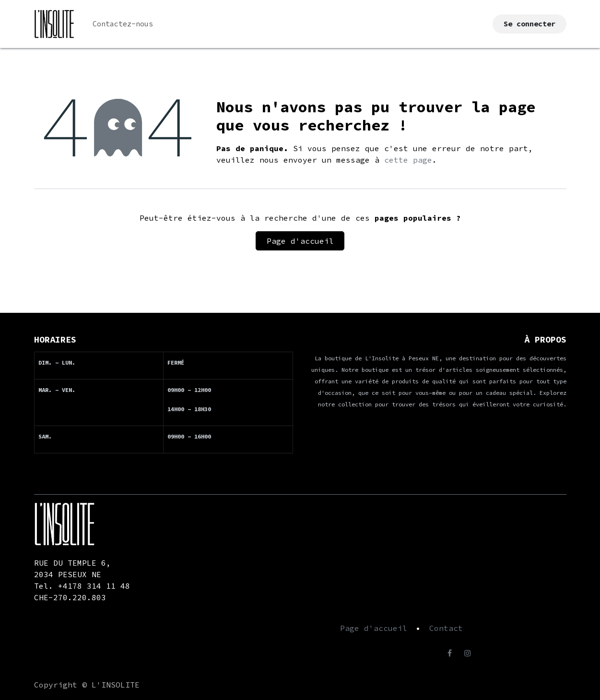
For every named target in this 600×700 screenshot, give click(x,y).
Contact (446, 628)
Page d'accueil (300, 241)
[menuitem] (123, 24)
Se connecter (529, 24)
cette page (408, 160)
